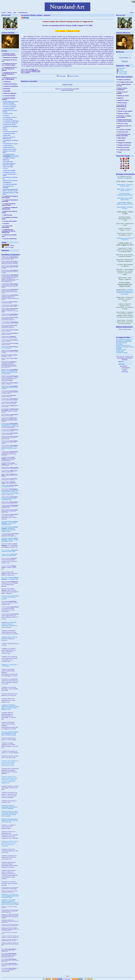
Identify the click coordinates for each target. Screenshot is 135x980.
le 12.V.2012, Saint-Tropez (10, 896)
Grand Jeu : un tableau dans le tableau (124, 117)
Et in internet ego (8, 119)
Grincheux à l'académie (9, 107)
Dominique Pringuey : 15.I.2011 (125, 194)
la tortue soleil (120, 351)
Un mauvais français (9, 154)
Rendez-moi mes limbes (10, 149)
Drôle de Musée (122, 103)
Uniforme (7, 156)
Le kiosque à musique (124, 130)
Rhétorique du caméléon (10, 58)
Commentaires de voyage (10, 144)
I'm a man (6, 116)
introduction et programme (125, 178)
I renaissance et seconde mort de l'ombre (10, 491)
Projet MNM (6, 91)
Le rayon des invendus (9, 221)
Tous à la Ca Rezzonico (10, 105)
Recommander (123, 72)
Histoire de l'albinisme (9, 93)
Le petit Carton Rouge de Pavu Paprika (10, 197)
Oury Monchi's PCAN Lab (123, 346)
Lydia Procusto (7, 215)
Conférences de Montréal (10, 86)
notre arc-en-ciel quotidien (122, 93)
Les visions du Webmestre (10, 123)
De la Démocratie (8, 162)
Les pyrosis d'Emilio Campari (9, 99)
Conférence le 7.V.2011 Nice (125, 239)
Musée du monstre (123, 100)
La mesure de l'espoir (9, 133)
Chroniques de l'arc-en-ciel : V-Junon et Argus (9, 64)
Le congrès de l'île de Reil (125, 82)
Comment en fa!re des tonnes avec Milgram (9, 164)
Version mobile (123, 74)
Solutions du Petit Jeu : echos (124, 127)
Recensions (6, 89)
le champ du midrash (122, 353)
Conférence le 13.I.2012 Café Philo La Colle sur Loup (10, 821)
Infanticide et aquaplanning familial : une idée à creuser (10, 190)
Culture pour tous (122, 132)
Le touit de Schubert (9, 96)
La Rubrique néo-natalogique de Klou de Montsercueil (9, 231)
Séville (16, 493)
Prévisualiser (61, 76)
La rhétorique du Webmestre (11, 121)
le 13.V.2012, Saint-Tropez (10, 902)
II (16, 492)
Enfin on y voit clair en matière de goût (9, 138)
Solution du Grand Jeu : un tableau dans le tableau (124, 120)
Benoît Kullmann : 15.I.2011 (125, 208)
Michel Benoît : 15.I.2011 (125, 190)
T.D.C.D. (5, 169)
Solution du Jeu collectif (124, 111)
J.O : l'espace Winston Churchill (124, 85)
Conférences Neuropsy (9, 84)
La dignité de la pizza (9, 158)
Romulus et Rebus (123, 114)
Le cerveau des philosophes (7, 227)
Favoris (121, 70)
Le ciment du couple (123, 150)
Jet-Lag (5, 130)
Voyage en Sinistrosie (124, 145)
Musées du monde (123, 96)
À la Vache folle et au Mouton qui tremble (123, 135)
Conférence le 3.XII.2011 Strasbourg (10, 807)
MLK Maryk (119, 344)
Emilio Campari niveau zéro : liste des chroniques (10, 102)
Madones (120, 98)
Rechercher (125, 62)
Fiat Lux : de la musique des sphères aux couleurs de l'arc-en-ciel (10, 372)
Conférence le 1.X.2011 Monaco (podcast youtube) (10, 733)
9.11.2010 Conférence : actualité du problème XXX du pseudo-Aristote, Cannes (10, 529)
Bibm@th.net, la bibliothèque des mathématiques (124, 342)
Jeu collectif (121, 109)
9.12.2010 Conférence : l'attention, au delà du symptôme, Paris (10, 540)
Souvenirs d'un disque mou (9, 236)
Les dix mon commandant (10, 132)
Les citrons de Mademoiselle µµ (121, 106)
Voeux (119, 152)
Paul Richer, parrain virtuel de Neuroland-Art (9, 54)
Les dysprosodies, (6, 487)
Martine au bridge (8, 167)
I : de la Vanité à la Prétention (9, 447)
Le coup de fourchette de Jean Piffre (10, 201)
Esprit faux (6, 160)
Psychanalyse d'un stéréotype (8, 187)
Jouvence (5, 224)
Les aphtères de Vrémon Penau (10, 218)
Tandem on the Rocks (124, 80)
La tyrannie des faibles (9, 170)
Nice (8, 551)
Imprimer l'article (73, 76)
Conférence (5, 894)
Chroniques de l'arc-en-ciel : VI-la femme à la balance (9, 69)
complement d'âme (121, 350)
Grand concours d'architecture (122, 89)
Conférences (6, 82)
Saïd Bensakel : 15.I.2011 (125, 203)
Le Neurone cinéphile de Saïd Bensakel (10, 208)
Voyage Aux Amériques (124, 143)
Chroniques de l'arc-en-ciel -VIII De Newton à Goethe (9, 74)
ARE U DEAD (121, 138)
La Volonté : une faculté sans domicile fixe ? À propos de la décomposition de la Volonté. (125, 292)
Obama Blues (7, 135)
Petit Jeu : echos (122, 123)
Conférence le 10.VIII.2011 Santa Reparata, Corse (10, 707)
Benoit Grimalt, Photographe (124, 340)
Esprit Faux (121, 140)
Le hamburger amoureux (10, 117)
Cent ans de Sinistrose (9, 239)
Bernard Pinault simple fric (10, 181)
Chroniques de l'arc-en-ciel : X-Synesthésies (9, 79)
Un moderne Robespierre (10, 184)
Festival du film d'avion (9, 125)
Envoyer (125, 370)
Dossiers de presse (123, 147)
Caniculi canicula (8, 114)
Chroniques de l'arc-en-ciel (9, 61)
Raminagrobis (7, 182)
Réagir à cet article (68, 85)
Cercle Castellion (6, 816)
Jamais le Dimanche (9, 147)
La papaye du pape (8, 109)
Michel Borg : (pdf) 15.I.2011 (125, 199)
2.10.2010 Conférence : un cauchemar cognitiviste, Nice (10, 523)
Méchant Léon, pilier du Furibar (9, 212)
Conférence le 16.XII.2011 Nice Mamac (10, 813)
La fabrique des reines (9, 172)
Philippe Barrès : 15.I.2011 (125, 185)
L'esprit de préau (8, 146)
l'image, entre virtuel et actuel (9, 387)
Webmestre (122, 68)
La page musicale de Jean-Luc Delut (9, 204)
